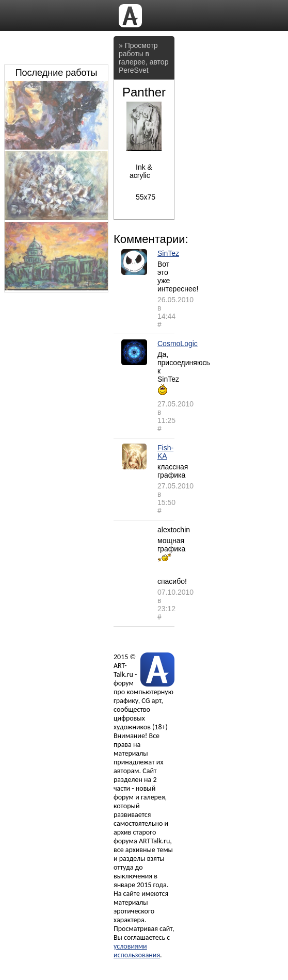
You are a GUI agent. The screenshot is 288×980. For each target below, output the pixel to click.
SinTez (168, 253)
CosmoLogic (178, 344)
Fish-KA (165, 452)
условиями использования (137, 951)
